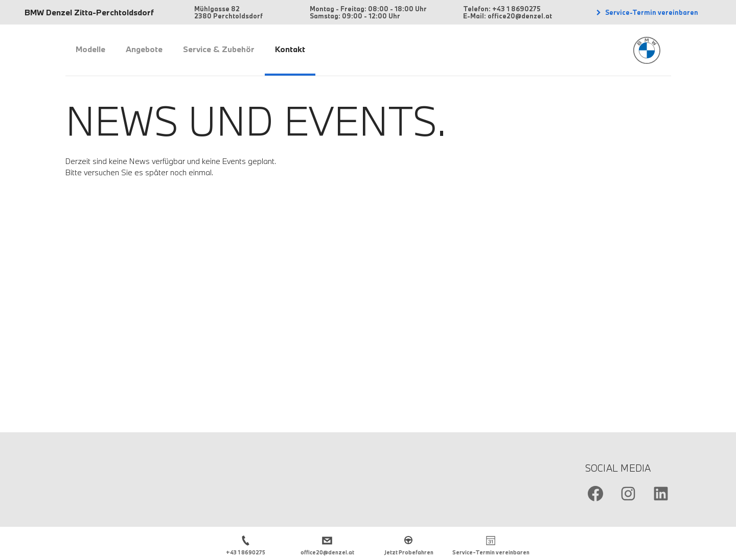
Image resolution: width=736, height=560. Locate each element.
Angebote (144, 49)
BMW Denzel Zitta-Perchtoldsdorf (89, 12)
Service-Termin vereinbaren (651, 12)
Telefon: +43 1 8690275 (502, 9)
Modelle (90, 49)
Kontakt (290, 49)
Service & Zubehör (219, 49)
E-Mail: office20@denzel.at (508, 16)
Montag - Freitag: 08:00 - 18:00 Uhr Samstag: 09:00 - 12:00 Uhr (368, 12)
